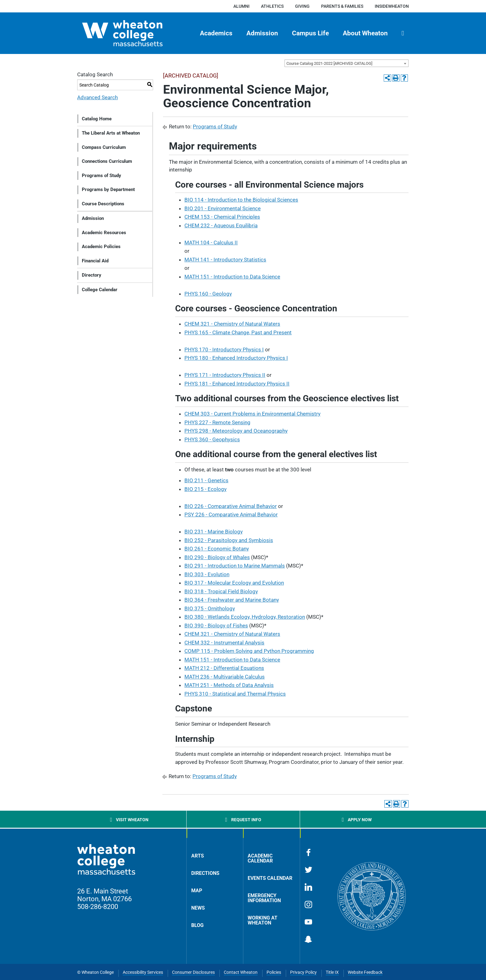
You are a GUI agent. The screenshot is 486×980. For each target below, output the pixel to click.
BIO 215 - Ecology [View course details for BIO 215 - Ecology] (205, 489)
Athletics (272, 6)
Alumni (241, 6)
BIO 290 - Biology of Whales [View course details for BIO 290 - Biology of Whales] (217, 557)
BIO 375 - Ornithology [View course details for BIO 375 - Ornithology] (210, 608)
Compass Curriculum (104, 147)
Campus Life (310, 33)
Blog (197, 925)
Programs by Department (108, 189)
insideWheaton (392, 6)
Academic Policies (101, 247)
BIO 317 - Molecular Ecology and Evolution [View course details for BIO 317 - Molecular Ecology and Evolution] (234, 583)
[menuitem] (216, 33)
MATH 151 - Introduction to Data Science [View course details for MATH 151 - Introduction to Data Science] (232, 277)
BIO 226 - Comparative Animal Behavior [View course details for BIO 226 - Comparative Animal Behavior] (231, 506)
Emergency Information (264, 898)
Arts (198, 856)
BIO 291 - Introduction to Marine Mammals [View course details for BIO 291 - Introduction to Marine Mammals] (235, 566)
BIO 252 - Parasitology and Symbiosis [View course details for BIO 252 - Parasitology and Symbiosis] (229, 540)
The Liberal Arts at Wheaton (111, 133)
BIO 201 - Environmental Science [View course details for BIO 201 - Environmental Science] (223, 208)
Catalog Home (97, 119)
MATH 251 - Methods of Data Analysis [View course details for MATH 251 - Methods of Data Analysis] (229, 685)
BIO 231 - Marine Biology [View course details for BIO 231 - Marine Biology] (214, 532)
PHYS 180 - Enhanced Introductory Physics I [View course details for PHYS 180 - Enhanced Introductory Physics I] (236, 358)
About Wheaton (365, 33)
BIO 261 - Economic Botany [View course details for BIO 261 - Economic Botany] (217, 549)
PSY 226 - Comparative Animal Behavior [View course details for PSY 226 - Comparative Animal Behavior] (231, 514)
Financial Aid (95, 261)
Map (197, 891)
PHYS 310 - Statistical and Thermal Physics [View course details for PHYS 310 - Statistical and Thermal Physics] (235, 694)
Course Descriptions (103, 204)
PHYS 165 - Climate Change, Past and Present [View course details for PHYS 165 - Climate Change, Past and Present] (238, 332)
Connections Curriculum (107, 161)
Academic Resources (104, 233)
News (198, 908)
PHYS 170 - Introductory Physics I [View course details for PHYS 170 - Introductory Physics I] (224, 350)
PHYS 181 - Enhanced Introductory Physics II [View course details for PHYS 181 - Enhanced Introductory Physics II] (237, 384)
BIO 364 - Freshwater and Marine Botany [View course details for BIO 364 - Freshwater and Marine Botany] (232, 600)
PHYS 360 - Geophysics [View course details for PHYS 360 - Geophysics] (212, 439)
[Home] (133, 33)
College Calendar (100, 290)
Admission (262, 33)
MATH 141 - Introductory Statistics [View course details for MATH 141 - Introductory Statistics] (225, 260)
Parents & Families (342, 6)
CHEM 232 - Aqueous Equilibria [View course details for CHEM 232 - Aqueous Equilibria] (221, 225)
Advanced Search (97, 97)
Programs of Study (102, 176)
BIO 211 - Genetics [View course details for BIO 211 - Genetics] (206, 480)
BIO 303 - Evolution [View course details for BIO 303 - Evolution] (207, 574)
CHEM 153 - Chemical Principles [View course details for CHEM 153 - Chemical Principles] (222, 217)
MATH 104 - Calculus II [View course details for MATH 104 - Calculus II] (211, 243)
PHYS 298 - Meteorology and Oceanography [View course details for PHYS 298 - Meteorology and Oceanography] (236, 431)
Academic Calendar (260, 858)
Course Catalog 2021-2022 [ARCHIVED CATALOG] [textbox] (329, 63)
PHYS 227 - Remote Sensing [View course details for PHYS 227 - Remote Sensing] (217, 422)
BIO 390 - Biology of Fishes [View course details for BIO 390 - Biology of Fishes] (216, 626)
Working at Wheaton (263, 920)
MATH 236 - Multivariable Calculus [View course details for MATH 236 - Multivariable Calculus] (225, 677)
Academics (216, 33)
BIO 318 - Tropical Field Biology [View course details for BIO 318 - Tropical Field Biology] (221, 591)
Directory (92, 275)
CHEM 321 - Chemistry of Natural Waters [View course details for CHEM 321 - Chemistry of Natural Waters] (232, 324)
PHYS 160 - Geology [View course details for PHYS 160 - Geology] (208, 294)
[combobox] (347, 63)
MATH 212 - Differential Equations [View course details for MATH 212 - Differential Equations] (224, 668)
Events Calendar (270, 878)
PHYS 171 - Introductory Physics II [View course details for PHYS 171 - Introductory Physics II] (225, 375)
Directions (205, 873)
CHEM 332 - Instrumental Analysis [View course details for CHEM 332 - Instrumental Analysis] (224, 643)
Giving (302, 6)
